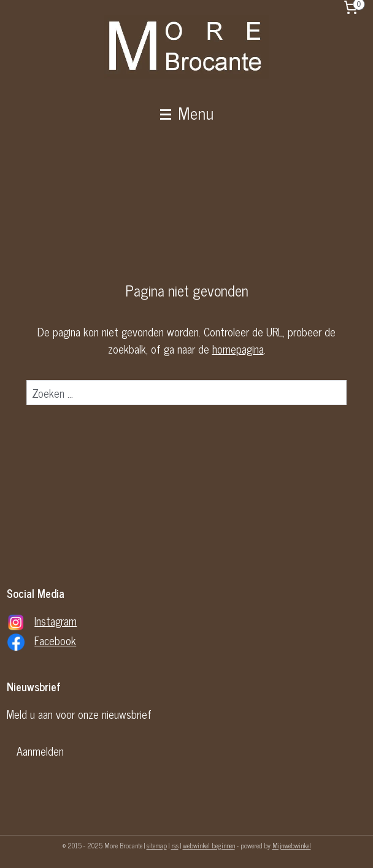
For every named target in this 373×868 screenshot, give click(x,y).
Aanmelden (40, 751)
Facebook (55, 640)
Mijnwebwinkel (292, 845)
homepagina (238, 349)
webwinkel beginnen (209, 845)
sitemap (157, 845)
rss (175, 845)
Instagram (56, 621)
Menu (187, 112)
